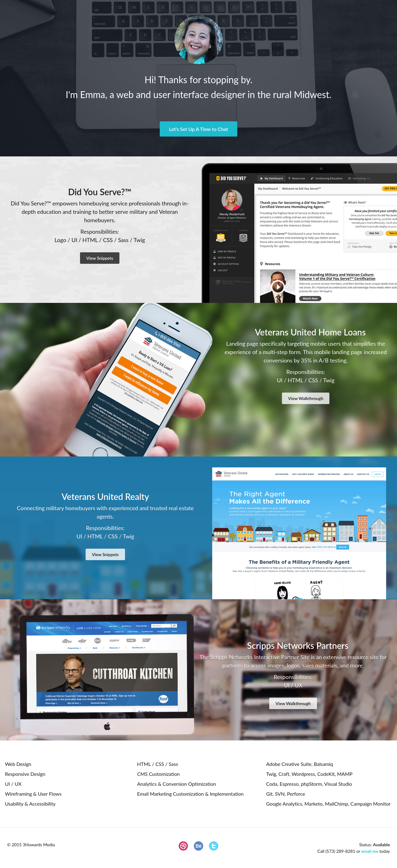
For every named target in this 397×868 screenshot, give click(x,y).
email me (370, 851)
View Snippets (100, 258)
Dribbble (183, 846)
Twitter (214, 846)
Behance (198, 846)
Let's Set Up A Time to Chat (198, 129)
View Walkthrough (306, 398)
